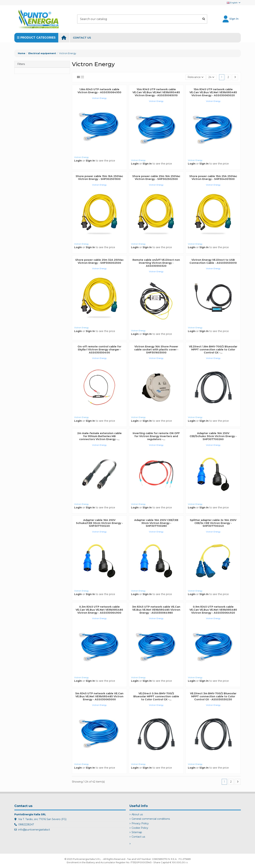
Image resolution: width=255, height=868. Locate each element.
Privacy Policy (140, 823)
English (234, 3)
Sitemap (137, 832)
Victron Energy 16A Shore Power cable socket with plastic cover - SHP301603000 (156, 350)
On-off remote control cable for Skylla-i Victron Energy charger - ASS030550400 (99, 350)
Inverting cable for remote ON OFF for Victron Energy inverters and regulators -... (156, 436)
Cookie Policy (140, 828)
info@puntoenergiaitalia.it (34, 830)
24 (211, 77)
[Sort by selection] (195, 77)
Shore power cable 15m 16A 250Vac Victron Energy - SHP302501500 (99, 178)
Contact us (138, 837)
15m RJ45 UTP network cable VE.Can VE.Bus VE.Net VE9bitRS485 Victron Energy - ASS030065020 (213, 92)
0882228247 (26, 824)
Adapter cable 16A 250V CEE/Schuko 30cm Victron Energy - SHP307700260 (213, 436)
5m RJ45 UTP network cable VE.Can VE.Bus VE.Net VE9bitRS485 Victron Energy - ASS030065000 (99, 696)
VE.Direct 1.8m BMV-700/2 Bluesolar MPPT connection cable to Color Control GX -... (213, 350)
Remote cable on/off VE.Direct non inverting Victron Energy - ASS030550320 (156, 263)
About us (137, 814)
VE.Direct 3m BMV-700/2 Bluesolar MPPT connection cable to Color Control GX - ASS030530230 (213, 696)
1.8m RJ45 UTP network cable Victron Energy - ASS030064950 (99, 91)
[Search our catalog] (204, 19)
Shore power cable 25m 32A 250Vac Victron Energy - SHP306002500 (99, 261)
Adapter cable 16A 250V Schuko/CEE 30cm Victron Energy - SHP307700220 (99, 523)
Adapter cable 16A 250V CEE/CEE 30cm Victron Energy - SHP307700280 (156, 523)
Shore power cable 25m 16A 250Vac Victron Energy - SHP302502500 (156, 178)
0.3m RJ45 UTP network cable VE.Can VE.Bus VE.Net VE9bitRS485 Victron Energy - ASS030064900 (99, 610)
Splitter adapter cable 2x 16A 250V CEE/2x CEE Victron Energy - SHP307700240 (213, 523)
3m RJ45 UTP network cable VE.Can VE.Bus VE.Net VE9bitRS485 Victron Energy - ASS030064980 (156, 610)
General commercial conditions (151, 819)
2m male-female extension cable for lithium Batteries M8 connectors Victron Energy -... (99, 436)
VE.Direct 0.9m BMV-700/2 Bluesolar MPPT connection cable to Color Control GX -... (156, 696)
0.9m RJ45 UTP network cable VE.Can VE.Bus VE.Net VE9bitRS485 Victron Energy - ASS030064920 (213, 610)
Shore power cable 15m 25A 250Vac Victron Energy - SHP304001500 (213, 178)
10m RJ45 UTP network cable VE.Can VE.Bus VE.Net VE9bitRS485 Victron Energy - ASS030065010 (156, 92)
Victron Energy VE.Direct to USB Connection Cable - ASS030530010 (213, 261)
